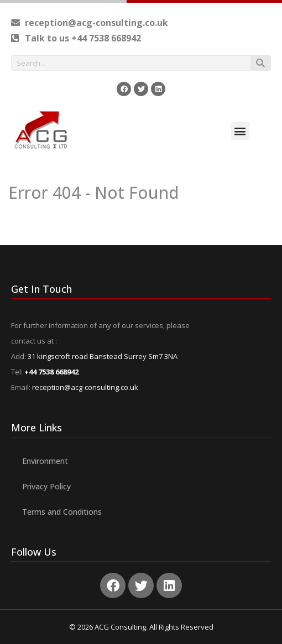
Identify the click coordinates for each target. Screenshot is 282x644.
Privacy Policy (46, 486)
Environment (45, 461)
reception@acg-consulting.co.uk (85, 387)
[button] (240, 131)
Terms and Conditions (62, 512)
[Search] (260, 63)
